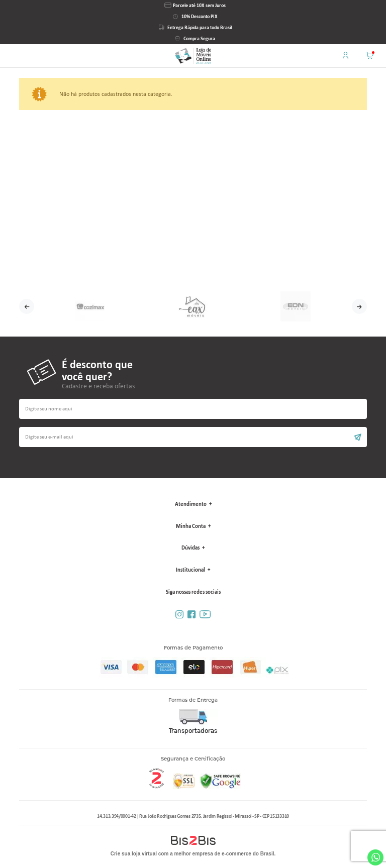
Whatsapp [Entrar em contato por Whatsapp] (375, 857)
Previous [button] (27, 306)
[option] (90, 306)
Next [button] (359, 306)
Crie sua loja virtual (134, 854)
